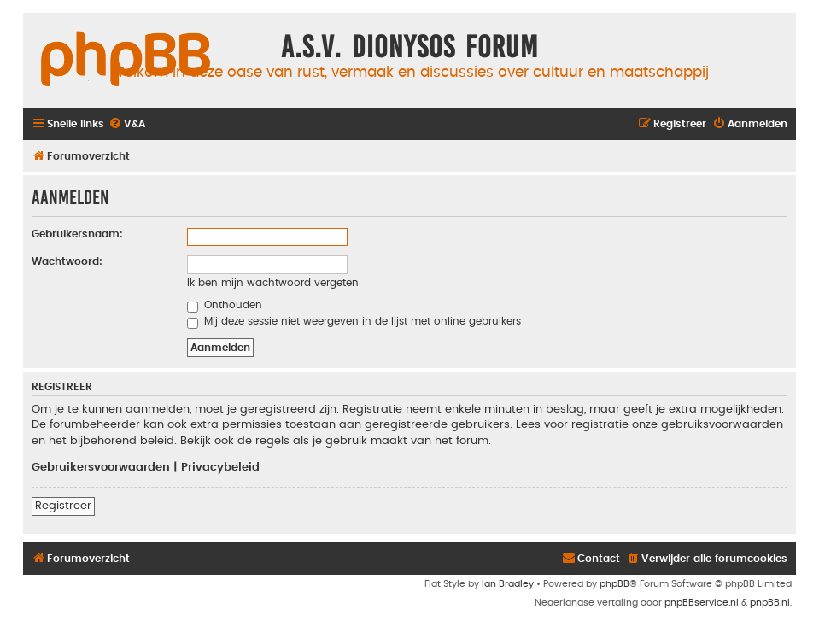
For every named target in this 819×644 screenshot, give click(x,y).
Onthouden (225, 305)
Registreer (63, 506)
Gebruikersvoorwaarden (101, 467)
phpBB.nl (770, 603)
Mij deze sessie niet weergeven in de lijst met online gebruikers (354, 321)
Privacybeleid (220, 467)
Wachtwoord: (67, 261)
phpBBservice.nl (702, 603)
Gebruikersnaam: (77, 234)
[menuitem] (127, 124)
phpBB (614, 584)
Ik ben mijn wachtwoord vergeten (273, 283)
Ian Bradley (508, 584)
